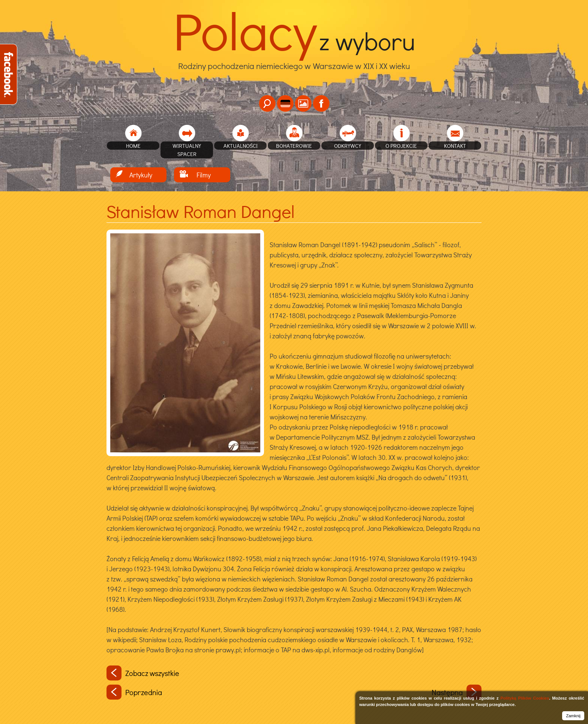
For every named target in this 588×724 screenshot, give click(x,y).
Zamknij (573, 716)
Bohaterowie (294, 146)
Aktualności (241, 146)
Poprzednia (134, 692)
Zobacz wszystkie (143, 673)
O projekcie (401, 146)
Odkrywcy (348, 146)
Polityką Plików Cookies (525, 698)
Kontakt (455, 146)
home (133, 146)
